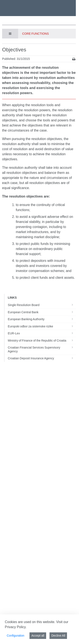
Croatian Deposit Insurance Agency (42, 358)
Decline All (58, 636)
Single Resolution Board (42, 305)
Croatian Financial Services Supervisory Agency (42, 349)
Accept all (38, 636)
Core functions (35, 34)
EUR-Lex (42, 333)
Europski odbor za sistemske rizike (42, 326)
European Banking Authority (42, 319)
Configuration (15, 636)
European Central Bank (42, 312)
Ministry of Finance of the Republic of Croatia (42, 341)
